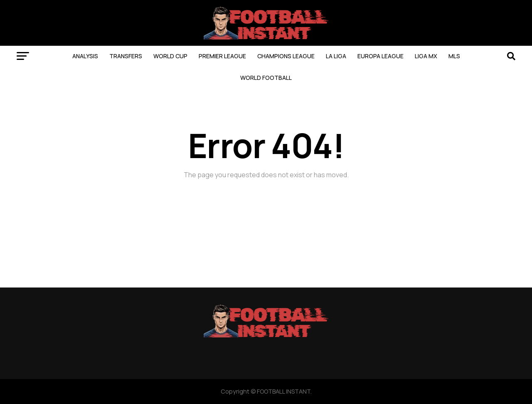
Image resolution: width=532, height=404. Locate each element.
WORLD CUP (170, 56)
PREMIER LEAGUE (222, 56)
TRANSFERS (126, 56)
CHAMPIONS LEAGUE (286, 56)
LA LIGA (336, 56)
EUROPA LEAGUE (381, 56)
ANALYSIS (85, 56)
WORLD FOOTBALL (266, 78)
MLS (454, 56)
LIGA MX (426, 56)
